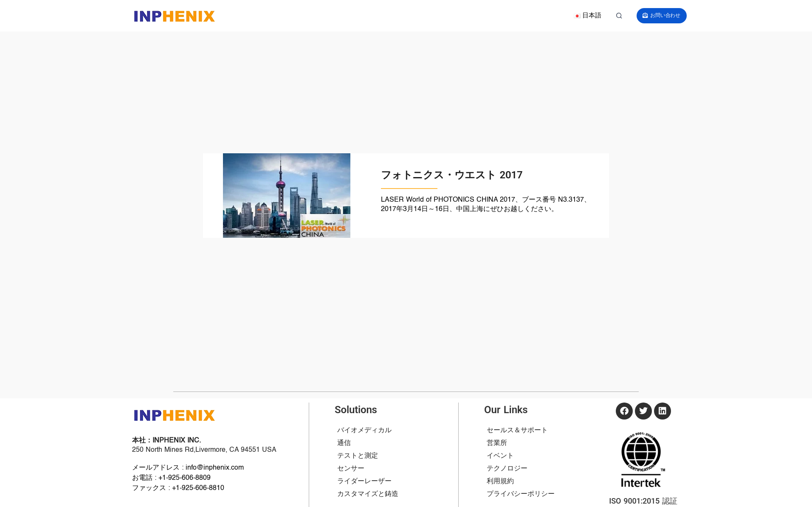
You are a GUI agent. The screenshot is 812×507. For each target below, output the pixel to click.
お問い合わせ (668, 15)
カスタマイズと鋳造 (368, 494)
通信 (344, 443)
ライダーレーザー (364, 482)
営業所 (497, 443)
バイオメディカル (364, 431)
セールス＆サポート (517, 431)
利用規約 (500, 482)
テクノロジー (507, 469)
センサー (351, 469)
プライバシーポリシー (521, 494)
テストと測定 (358, 456)
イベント (500, 456)
